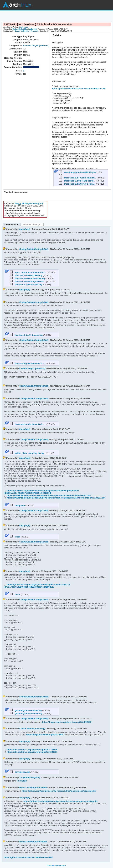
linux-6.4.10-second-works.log (28, 278)
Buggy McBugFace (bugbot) (26, 31)
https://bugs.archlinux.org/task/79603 (44, 735)
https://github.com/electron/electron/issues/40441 (29, 857)
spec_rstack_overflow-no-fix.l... (28, 272)
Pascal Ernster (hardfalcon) (33, 788)
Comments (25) (12, 225)
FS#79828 (22, 781)
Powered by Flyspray (56, 865)
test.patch (18, 506)
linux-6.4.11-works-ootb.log (26, 285)
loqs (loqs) (25, 229)
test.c (15, 537)
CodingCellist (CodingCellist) (25, 29)
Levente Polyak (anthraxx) (36, 46)
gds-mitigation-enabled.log (26, 710)
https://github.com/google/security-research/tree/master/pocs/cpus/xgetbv (58, 791)
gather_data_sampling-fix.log (27, 453)
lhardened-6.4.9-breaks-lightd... (77, 181)
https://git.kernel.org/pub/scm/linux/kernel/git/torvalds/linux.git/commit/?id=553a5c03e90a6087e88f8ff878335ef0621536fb (41, 492)
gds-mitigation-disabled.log (26, 713)
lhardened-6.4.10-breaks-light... (77, 184)
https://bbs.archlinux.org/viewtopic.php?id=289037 (32, 752)
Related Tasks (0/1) (33, 225)
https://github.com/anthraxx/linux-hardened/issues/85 (79, 89)
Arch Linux (18, 5)
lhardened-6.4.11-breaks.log (27, 335)
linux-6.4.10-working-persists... (28, 281)
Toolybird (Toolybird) (30, 777)
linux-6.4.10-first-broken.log (27, 275)
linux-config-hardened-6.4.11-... (28, 363)
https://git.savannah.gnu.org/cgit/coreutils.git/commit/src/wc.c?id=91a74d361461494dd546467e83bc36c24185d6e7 (37, 586)
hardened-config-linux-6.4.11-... (28, 424)
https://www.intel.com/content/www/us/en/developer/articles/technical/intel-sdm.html (49, 495)
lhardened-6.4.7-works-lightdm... (78, 178)
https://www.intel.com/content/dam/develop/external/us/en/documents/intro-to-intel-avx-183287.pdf (56, 498)
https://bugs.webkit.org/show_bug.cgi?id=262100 (66, 722)
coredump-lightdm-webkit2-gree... (79, 172)
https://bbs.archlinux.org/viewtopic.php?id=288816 (32, 750)
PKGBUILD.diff (20, 772)
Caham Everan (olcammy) (32, 729)
